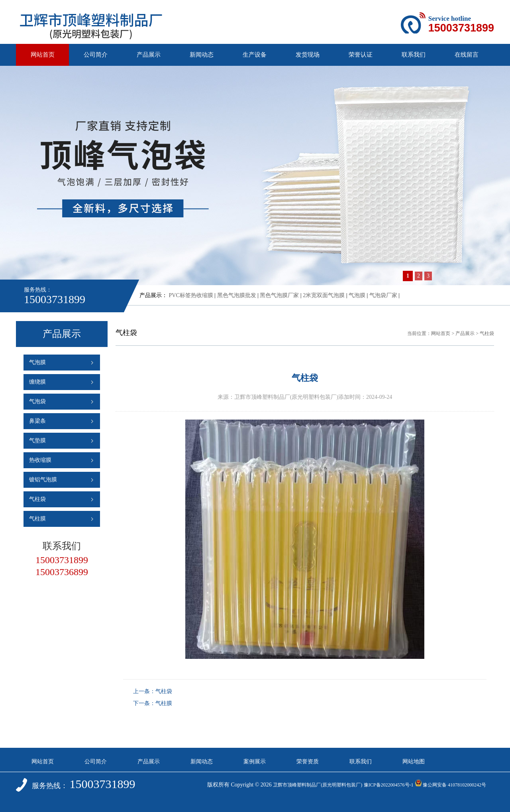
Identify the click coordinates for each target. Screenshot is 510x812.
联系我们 (414, 55)
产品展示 (149, 55)
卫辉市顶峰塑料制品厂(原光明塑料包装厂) (318, 785)
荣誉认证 (361, 55)
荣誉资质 (308, 762)
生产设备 (255, 55)
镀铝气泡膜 (43, 480)
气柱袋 (37, 499)
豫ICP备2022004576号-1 (389, 785)
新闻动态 (202, 55)
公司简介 (96, 55)
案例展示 (255, 762)
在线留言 (467, 55)
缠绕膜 (37, 382)
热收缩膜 (40, 460)
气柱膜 (37, 519)
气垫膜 (37, 440)
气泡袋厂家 (383, 295)
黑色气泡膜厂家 (279, 295)
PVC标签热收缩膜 (191, 295)
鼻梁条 (37, 421)
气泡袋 (37, 401)
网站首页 (43, 55)
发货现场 (308, 55)
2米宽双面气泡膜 (324, 295)
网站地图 (414, 762)
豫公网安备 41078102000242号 (450, 785)
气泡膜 (357, 295)
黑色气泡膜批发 (237, 295)
